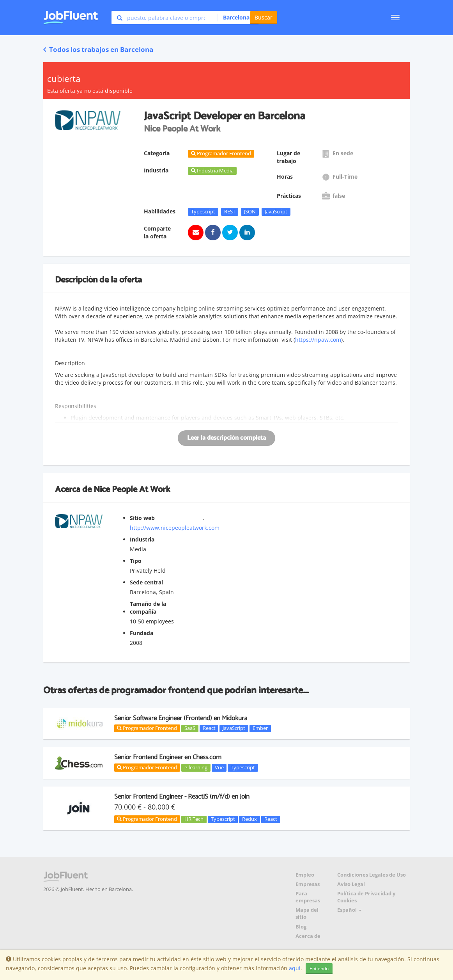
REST (230, 211)
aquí (295, 968)
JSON (250, 211)
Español (349, 910)
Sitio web (142, 518)
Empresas (308, 884)
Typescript (203, 211)
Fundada (142, 633)
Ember (260, 728)
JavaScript (276, 211)
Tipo (136, 561)
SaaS (190, 728)
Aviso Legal (351, 884)
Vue (219, 767)
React (209, 728)
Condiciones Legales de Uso (372, 875)
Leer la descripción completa (226, 438)
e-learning (196, 767)
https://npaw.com (318, 340)
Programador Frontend (147, 728)
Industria (142, 539)
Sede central (146, 582)
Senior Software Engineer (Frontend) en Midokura (181, 718)
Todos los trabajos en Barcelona (98, 49)
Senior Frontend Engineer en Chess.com (168, 757)
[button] (236, 18)
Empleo (305, 875)
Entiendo (319, 968)
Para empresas (308, 897)
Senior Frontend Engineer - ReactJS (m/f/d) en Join (182, 797)
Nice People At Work (132, 490)
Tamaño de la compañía (148, 608)
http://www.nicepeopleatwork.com (175, 528)
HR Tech (194, 819)
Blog (301, 927)
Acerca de (308, 936)
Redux (250, 819)
